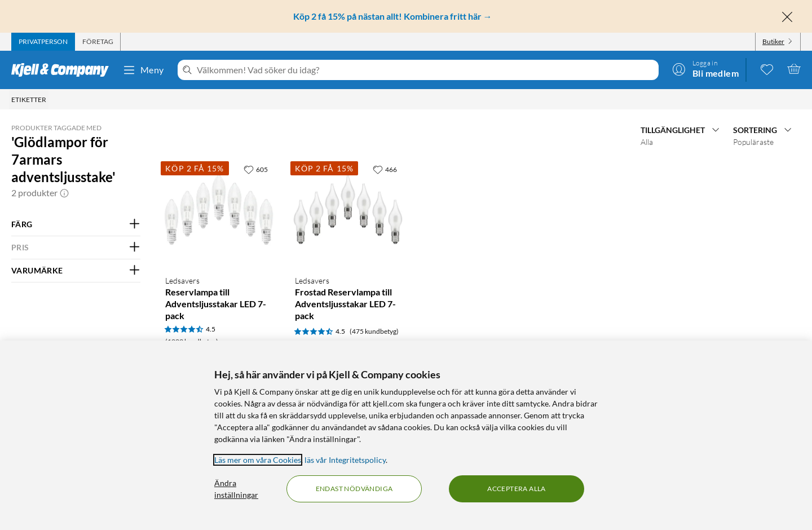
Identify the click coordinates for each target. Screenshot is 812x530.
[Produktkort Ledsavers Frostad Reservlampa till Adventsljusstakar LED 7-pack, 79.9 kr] (348, 212)
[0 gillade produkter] (767, 69)
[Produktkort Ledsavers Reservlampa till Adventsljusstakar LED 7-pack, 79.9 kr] (219, 212)
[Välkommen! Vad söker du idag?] (425, 70)
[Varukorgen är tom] (794, 69)
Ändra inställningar (236, 489)
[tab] (43, 42)
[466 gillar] (385, 169)
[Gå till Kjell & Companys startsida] (63, 70)
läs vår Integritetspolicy (345, 460)
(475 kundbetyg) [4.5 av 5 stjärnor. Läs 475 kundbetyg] (374, 331)
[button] (64, 193)
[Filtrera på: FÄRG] (76, 224)
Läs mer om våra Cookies (258, 460)
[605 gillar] (256, 169)
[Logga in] (705, 69)
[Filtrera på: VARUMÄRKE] (76, 271)
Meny (143, 70)
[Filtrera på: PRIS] (76, 248)
